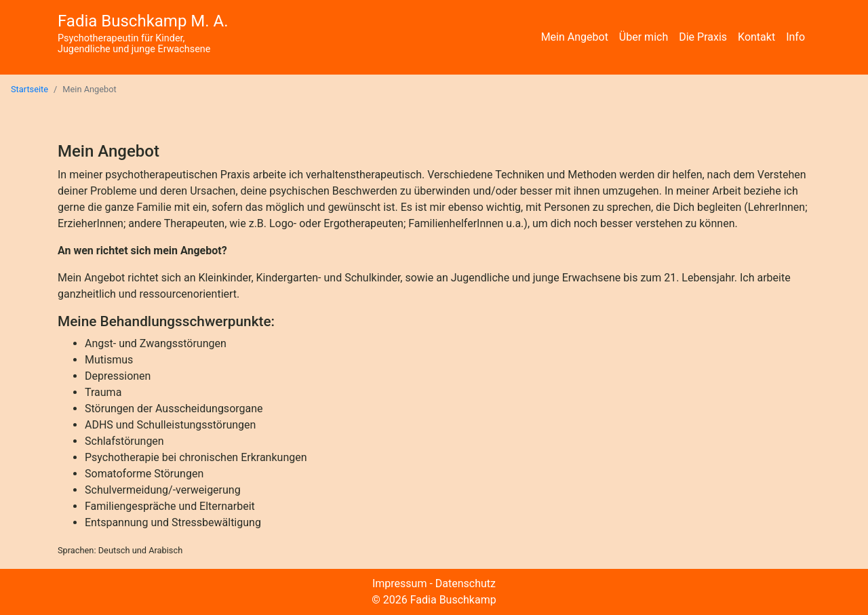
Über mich (644, 37)
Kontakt (756, 37)
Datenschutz (466, 583)
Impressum (400, 583)
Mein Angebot (575, 37)
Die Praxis (703, 37)
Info (795, 37)
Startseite (29, 89)
